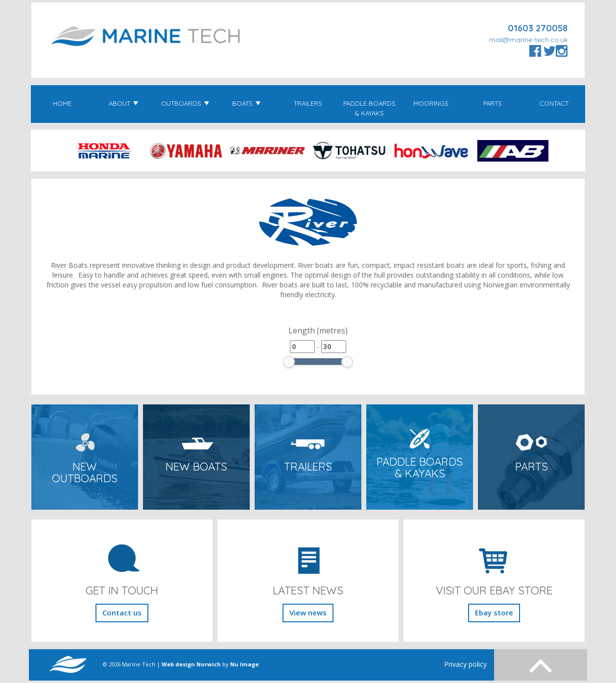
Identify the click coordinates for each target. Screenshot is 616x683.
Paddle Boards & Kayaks (369, 108)
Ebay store (494, 612)
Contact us (122, 612)
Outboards (185, 103)
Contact (554, 103)
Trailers (308, 103)
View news (308, 612)
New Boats (196, 467)
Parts (493, 103)
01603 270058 (538, 28)
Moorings (431, 103)
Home (62, 103)
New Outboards (85, 473)
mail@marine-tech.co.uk (528, 40)
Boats (246, 103)
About (123, 103)
